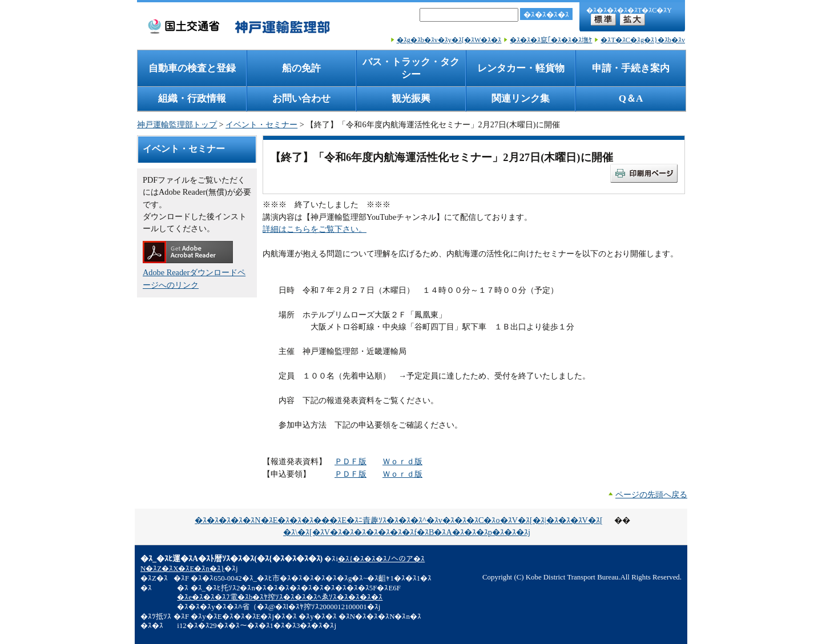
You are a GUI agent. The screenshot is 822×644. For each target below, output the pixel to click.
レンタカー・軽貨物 (521, 68)
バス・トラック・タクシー (411, 68)
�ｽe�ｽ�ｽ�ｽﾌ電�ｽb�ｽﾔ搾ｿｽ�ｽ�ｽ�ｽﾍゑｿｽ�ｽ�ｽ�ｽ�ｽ (280, 597)
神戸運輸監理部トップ (177, 124)
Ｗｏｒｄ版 (402, 461)
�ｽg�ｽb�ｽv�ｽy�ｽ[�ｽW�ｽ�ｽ (449, 40)
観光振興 (411, 98)
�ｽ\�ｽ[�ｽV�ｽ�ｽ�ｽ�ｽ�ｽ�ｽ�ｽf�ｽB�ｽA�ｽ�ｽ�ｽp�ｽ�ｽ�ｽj (407, 532)
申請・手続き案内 (631, 68)
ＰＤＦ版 (350, 461)
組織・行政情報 (192, 98)
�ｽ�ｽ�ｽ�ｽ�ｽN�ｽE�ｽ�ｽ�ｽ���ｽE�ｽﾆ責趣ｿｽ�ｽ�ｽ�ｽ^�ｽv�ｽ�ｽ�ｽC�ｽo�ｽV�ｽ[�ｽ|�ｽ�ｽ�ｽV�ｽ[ (398, 520)
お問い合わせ (301, 98)
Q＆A (631, 98)
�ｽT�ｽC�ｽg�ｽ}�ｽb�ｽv (643, 40)
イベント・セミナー (261, 124)
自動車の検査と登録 (192, 68)
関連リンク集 (521, 98)
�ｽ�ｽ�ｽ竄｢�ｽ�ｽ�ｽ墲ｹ (551, 40)
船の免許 (301, 68)
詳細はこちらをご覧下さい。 (315, 229)
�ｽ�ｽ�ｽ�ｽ (546, 15)
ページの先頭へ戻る (651, 494)
